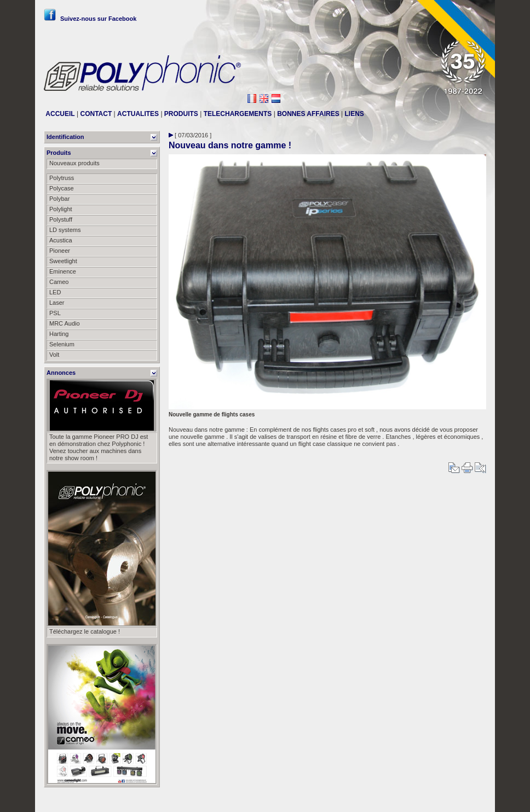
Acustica (61, 240)
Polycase (62, 188)
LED (55, 292)
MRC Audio (65, 323)
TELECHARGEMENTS (238, 114)
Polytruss (62, 178)
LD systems (65, 230)
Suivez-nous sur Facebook (90, 19)
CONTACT (96, 114)
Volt (54, 355)
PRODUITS (181, 114)
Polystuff (61, 219)
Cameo (59, 282)
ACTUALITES (138, 114)
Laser (57, 303)
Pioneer (60, 251)
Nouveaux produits (74, 163)
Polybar (59, 199)
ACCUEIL (60, 114)
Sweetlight (63, 261)
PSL (55, 313)
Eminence (63, 271)
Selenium (62, 344)
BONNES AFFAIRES (308, 114)
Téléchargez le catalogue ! (85, 631)
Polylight (61, 209)
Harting (59, 334)
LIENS (355, 114)
